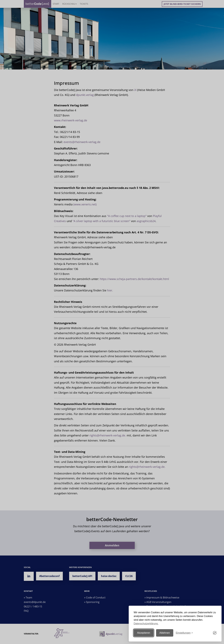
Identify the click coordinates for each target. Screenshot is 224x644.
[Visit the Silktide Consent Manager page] (215, 633)
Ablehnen (165, 633)
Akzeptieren (144, 633)
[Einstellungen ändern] (184, 633)
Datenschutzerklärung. (146, 624)
